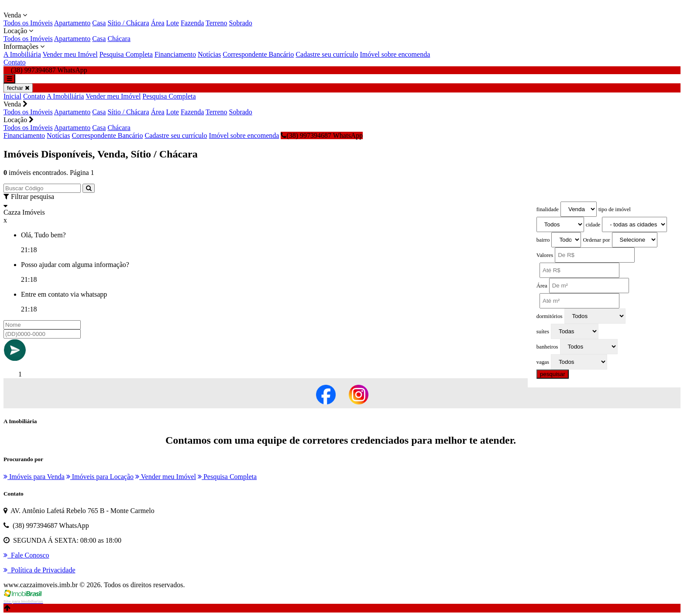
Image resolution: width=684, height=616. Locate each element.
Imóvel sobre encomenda (395, 54)
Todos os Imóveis (28, 23)
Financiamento (175, 54)
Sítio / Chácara (128, 23)
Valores (545, 255)
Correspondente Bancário (258, 54)
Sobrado (240, 23)
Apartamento (72, 23)
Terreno (217, 23)
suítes (543, 332)
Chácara (119, 39)
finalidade (548, 209)
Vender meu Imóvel (70, 54)
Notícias (209, 54)
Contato (15, 62)
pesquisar (553, 374)
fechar (18, 88)
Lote (173, 23)
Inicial (12, 96)
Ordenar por (596, 240)
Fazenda (192, 23)
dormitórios (550, 316)
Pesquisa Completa (126, 54)
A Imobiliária (22, 54)
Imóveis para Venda (34, 477)
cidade (593, 225)
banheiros (547, 347)
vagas (543, 362)
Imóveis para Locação (100, 477)
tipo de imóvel (615, 209)
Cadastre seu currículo (327, 54)
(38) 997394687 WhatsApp (322, 135)
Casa (99, 23)
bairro (543, 240)
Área (158, 23)
